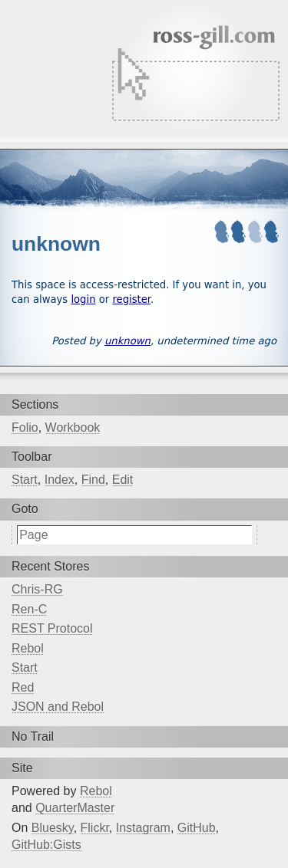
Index (60, 480)
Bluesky (53, 828)
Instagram (143, 828)
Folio (25, 427)
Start (25, 480)
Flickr (95, 828)
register (131, 299)
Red (23, 687)
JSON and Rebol (58, 707)
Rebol (28, 648)
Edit (123, 480)
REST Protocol (52, 628)
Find (93, 480)
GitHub (197, 828)
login (83, 299)
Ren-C (29, 609)
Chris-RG (37, 589)
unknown (127, 341)
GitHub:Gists (46, 845)
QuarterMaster (75, 808)
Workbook (73, 427)
